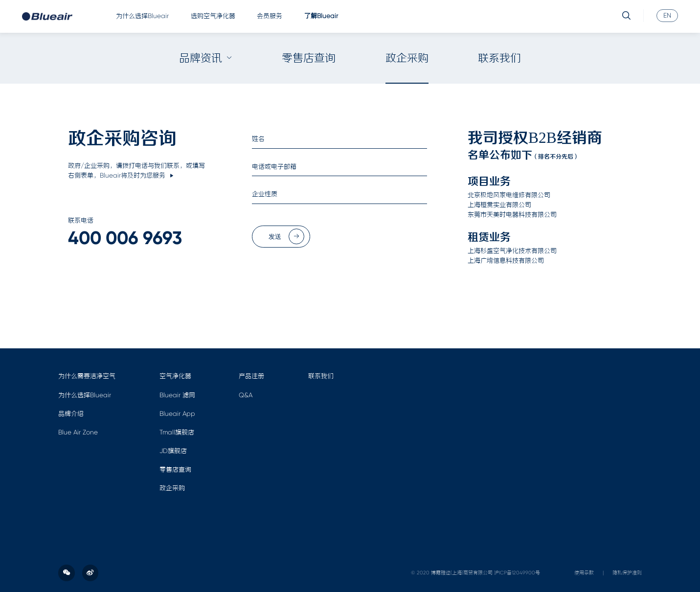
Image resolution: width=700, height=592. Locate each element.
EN (667, 15)
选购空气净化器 (213, 16)
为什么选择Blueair (142, 16)
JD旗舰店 (173, 451)
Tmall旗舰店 (177, 432)
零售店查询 (309, 58)
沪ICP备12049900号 (517, 573)
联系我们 (499, 58)
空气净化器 (175, 376)
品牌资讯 (206, 58)
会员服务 (270, 16)
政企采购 (407, 58)
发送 (286, 237)
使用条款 (584, 573)
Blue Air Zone (78, 432)
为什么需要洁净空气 (87, 376)
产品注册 (251, 376)
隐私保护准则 (627, 573)
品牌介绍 (71, 414)
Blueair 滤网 (177, 395)
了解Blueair (321, 16)
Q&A (246, 395)
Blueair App (177, 414)
